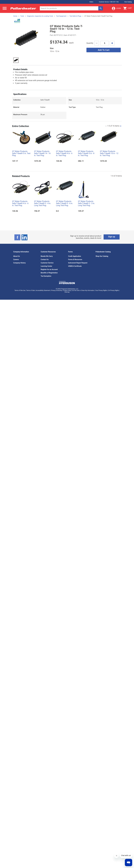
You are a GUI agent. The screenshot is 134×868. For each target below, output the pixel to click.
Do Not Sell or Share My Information (83, 290)
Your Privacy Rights (101, 290)
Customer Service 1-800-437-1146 (109, 2)
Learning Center (46, 266)
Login (116, 8)
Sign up (112, 237)
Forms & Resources (75, 259)
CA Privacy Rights (113, 290)
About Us (17, 256)
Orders (91, 2)
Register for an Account (49, 269)
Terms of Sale (31, 290)
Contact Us (45, 259)
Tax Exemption (46, 276)
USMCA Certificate (75, 266)
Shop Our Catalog (102, 256)
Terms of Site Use (20, 290)
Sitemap (67, 292)
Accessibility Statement (43, 290)
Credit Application (75, 256)
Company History (19, 263)
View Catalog (128, 2)
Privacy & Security (57, 290)
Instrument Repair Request (78, 263)
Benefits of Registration (49, 273)
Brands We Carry (47, 256)
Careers (16, 259)
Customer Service (47, 263)
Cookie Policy (67, 290)
